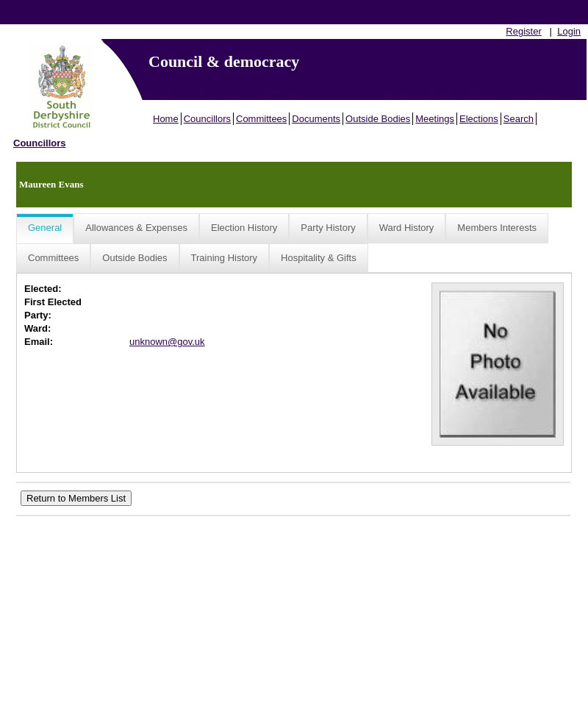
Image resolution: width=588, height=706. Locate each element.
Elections (479, 119)
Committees (261, 119)
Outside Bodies (378, 119)
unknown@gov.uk (167, 342)
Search (519, 119)
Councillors (207, 119)
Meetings (435, 119)
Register (523, 31)
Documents (316, 119)
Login (569, 31)
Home (166, 119)
